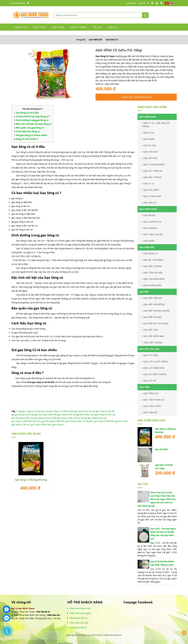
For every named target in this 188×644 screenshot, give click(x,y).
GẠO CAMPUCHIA (152, 222)
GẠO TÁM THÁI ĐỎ (152, 234)
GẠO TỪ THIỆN (78, 27)
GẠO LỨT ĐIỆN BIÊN (153, 368)
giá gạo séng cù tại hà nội (31, 411)
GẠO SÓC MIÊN (150, 190)
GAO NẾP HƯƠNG (152, 342)
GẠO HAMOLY (150, 228)
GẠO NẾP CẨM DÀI (152, 298)
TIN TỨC (97, 27)
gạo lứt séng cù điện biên (53, 421)
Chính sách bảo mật (79, 623)
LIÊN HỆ (142, 3)
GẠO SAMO (148, 139)
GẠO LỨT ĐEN (150, 355)
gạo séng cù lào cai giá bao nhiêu (73, 414)
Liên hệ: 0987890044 (137, 97)
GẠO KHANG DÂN (152, 285)
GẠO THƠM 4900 (152, 196)
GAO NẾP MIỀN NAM (153, 336)
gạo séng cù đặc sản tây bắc (80, 421)
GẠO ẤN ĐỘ (149, 215)
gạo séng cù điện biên (41, 424)
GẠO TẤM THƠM (151, 406)
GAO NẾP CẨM (150, 330)
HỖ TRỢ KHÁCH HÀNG (85, 602)
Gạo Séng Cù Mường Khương (31, 480)
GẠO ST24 (148, 133)
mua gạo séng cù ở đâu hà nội (58, 411)
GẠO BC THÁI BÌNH (153, 260)
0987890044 (18, 3)
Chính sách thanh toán (80, 608)
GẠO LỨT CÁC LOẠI (149, 349)
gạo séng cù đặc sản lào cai (70, 418)
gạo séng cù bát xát (105, 411)
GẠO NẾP (144, 292)
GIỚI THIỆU (132, 3)
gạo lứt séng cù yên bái (46, 414)
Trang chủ (21, 27)
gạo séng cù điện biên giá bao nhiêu (111, 421)
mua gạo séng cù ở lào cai (102, 414)
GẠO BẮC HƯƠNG (152, 266)
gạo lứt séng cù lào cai (22, 418)
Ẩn (41, 109)
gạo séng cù (58, 424)
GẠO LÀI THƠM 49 (152, 171)
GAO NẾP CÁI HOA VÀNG (155, 323)
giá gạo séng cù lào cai (95, 418)
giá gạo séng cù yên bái (22, 414)
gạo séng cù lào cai (21, 424)
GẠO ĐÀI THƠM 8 (152, 177)
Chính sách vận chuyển (80, 613)
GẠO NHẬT (148, 241)
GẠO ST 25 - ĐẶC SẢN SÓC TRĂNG (156, 125)
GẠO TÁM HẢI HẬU (152, 273)
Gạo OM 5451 (162, 449)
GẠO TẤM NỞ (150, 412)
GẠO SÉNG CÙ (112, 40)
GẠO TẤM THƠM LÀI (153, 400)
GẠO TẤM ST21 (150, 393)
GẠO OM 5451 (150, 152)
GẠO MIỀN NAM (147, 117)
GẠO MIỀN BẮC (96, 40)
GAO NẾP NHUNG (152, 317)
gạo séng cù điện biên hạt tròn (26, 421)
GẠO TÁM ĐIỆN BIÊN (153, 279)
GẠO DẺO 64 (149, 203)
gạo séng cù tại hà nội (84, 411)
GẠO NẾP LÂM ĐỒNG (153, 304)
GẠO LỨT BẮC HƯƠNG (154, 374)
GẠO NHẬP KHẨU (148, 209)
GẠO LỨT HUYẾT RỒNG (155, 362)
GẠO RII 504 (149, 145)
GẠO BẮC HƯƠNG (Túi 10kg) (164, 467)
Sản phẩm (58, 27)
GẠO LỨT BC (149, 381)
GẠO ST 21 (148, 184)
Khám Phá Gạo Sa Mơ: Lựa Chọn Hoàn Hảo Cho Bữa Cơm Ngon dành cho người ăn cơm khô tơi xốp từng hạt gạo (157, 499)
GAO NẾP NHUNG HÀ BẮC (156, 311)
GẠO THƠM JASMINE (153, 164)
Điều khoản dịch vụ (79, 618)
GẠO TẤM (144, 387)
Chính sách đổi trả (78, 627)
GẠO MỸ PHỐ (150, 158)
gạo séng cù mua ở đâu (45, 418)
